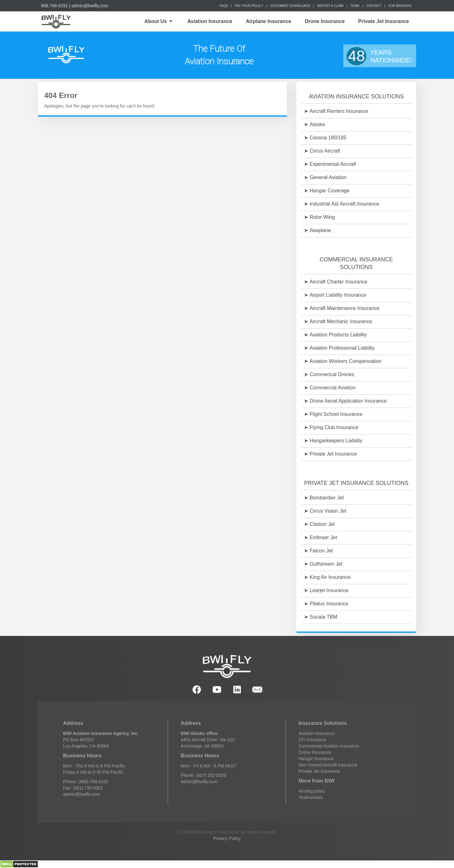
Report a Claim (330, 6)
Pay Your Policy (249, 6)
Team (355, 6)
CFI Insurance (312, 740)
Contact (374, 6)
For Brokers (400, 6)
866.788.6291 (55, 6)
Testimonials (311, 797)
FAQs (224, 6)
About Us (158, 21)
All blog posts (312, 791)
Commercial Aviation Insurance (329, 746)
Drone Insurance (325, 21)
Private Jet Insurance (384, 21)
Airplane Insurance (269, 21)
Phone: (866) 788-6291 (86, 782)
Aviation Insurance (210, 21)
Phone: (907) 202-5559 (203, 775)
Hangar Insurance (316, 759)
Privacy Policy (227, 838)
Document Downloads (290, 6)
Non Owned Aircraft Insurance (328, 765)
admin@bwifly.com (90, 6)
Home (56, 21)
